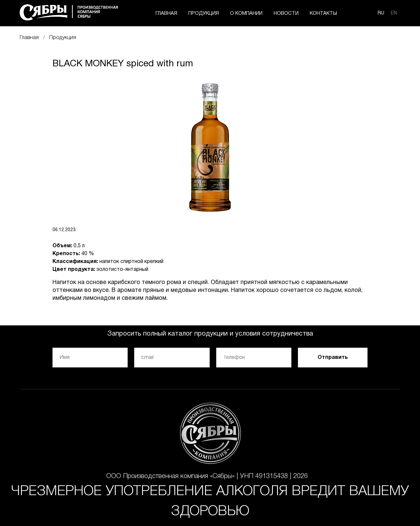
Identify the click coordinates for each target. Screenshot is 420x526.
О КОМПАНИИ (246, 13)
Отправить (333, 358)
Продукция (63, 38)
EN (394, 13)
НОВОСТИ (286, 13)
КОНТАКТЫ (323, 13)
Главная (29, 38)
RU (381, 13)
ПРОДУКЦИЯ (204, 13)
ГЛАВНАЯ (166, 13)
